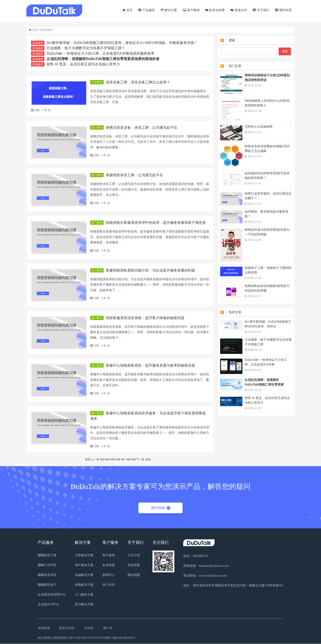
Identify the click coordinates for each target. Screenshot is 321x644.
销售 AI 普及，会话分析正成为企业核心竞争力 (83, 64)
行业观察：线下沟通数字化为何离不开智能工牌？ (86, 48)
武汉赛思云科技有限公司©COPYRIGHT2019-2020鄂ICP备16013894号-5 (87, 638)
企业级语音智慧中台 (52, 595)
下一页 (141, 460)
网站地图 (134, 575)
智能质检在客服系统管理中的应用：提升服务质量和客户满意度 (156, 223)
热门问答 (109, 585)
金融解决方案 (84, 575)
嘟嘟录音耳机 (47, 575)
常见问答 (46, 30)
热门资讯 (97, 128)
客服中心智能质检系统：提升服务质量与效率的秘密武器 (151, 366)
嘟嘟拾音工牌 (47, 556)
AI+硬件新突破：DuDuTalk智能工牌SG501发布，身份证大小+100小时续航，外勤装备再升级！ (122, 43)
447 (123, 460)
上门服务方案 (84, 595)
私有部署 (109, 565)
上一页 (96, 460)
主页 (35, 30)
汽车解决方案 (84, 556)
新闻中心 (109, 575)
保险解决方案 (84, 585)
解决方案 (169, 10)
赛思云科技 (67, 628)
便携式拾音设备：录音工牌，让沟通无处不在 (142, 128)
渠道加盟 (134, 565)
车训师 (89, 628)
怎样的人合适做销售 (258, 127)
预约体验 (161, 508)
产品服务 (146, 10)
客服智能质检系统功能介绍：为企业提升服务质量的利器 (151, 270)
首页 (127, 10)
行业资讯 (97, 83)
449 (134, 460)
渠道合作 (239, 10)
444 (108, 460)
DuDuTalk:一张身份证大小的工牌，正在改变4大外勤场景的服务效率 (101, 54)
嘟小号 (108, 628)
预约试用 (283, 10)
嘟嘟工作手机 (47, 565)
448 (129, 460)
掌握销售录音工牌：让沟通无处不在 (135, 175)
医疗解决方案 (84, 605)
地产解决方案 (84, 565)
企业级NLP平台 (48, 605)
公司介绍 (134, 556)
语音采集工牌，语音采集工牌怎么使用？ (138, 82)
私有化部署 (215, 10)
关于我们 (261, 10)
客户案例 (191, 10)
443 (102, 460)
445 (113, 460)
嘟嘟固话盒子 (47, 585)
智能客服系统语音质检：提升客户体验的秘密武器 (145, 318)
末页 (148, 460)
